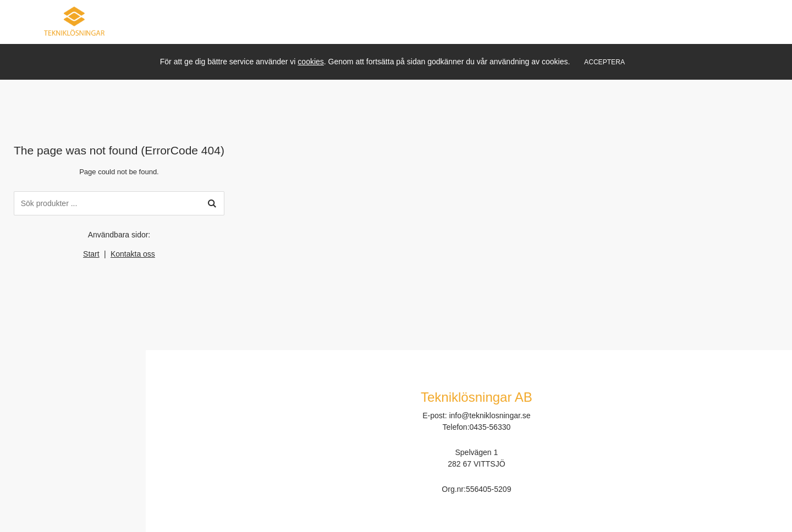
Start (91, 254)
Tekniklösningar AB (477, 397)
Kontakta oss (133, 254)
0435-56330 (490, 427)
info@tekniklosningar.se (490, 415)
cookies (310, 62)
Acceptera (604, 62)
